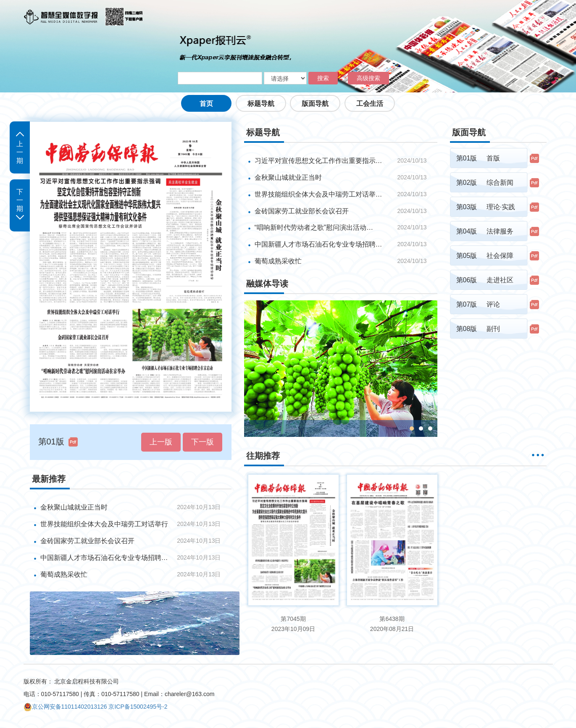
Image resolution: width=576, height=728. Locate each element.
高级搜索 (368, 78)
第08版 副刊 (478, 329)
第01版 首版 (478, 158)
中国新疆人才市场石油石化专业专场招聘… (318, 244)
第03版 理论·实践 (486, 207)
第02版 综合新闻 (485, 183)
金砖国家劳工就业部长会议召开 (87, 541)
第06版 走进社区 (485, 280)
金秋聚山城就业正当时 (74, 507)
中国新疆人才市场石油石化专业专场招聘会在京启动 (105, 558)
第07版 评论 (478, 304)
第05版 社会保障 (485, 256)
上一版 (161, 442)
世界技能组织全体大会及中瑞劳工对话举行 (104, 524)
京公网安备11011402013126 (65, 707)
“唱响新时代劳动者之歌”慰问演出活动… (314, 227)
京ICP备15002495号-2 (138, 707)
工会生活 (370, 104)
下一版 (203, 442)
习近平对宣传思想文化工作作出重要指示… (318, 161)
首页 (206, 104)
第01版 (51, 442)
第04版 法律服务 (485, 231)
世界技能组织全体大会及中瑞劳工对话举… (318, 194)
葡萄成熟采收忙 (64, 574)
